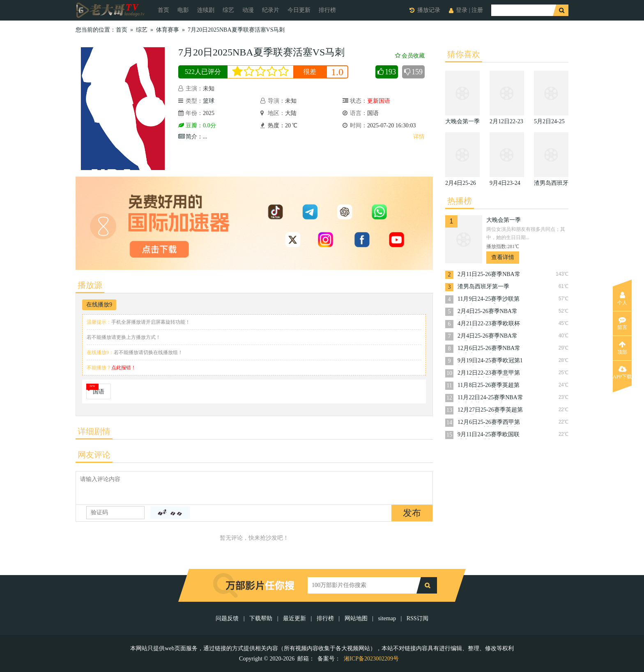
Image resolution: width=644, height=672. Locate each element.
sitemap (387, 618)
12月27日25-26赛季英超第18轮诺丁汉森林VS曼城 (490, 411)
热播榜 (460, 201)
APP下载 (622, 373)
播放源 (90, 285)
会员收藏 (410, 56)
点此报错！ (124, 368)
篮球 (209, 101)
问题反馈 (228, 618)
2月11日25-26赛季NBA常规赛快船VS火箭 (489, 275)
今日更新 (299, 10)
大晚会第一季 (504, 220)
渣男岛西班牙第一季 (483, 287)
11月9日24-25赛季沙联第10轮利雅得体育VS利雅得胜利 (490, 300)
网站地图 (356, 618)
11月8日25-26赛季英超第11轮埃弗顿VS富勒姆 (489, 386)
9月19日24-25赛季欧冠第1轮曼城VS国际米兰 (490, 361)
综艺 (228, 10)
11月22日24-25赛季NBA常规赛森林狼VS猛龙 (490, 398)
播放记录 (429, 10)
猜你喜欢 (464, 54)
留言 (622, 323)
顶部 (622, 348)
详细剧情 (94, 431)
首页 (163, 10)
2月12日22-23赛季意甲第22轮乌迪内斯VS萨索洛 (489, 374)
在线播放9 (99, 305)
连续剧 (206, 10)
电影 (183, 10)
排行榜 (327, 10)
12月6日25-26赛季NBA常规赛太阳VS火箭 (489, 349)
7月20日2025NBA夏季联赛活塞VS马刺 (236, 30)
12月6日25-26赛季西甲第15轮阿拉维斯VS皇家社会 (490, 423)
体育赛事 (168, 30)
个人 (622, 299)
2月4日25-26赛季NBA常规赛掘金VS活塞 (488, 337)
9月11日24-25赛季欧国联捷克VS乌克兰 (489, 435)
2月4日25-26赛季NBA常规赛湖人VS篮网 (488, 312)
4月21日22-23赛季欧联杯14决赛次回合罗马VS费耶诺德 (490, 324)
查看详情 (503, 257)
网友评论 (94, 455)
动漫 (248, 10)
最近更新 (294, 618)
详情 (419, 137)
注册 (477, 10)
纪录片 (271, 10)
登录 (462, 10)
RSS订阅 (417, 618)
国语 (99, 392)
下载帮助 (261, 618)
